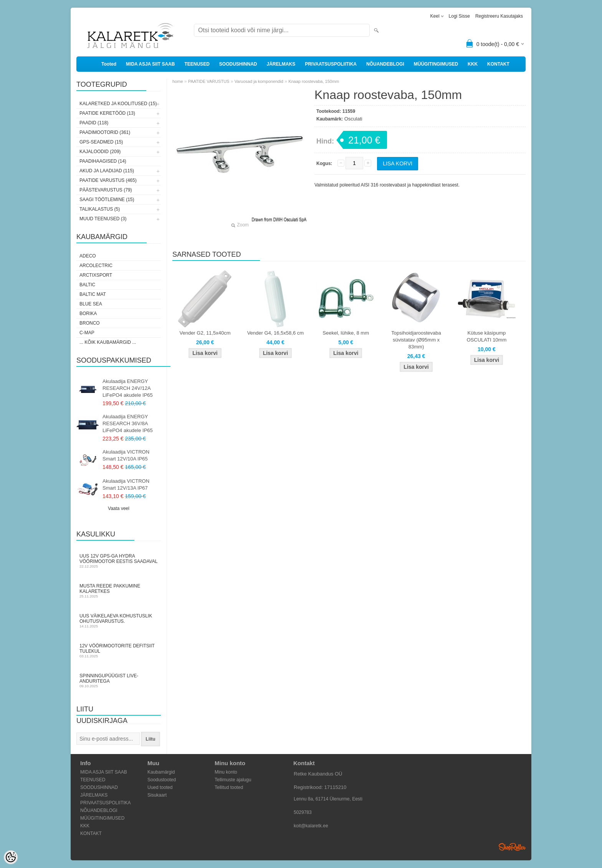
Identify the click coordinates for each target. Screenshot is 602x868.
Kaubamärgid (161, 772)
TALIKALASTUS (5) (100, 209)
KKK (473, 64)
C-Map (87, 333)
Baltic (87, 285)
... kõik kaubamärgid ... (108, 342)
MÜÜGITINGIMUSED (436, 64)
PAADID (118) (94, 123)
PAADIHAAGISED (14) (103, 161)
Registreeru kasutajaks (499, 16)
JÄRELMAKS (281, 64)
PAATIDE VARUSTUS (209, 81)
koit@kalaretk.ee (311, 826)
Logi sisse (459, 16)
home (178, 81)
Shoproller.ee (512, 847)
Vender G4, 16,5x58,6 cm (275, 333)
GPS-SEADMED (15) (101, 142)
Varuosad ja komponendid (259, 81)
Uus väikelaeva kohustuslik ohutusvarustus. (119, 621)
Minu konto (226, 772)
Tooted (109, 64)
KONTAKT (498, 64)
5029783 (303, 812)
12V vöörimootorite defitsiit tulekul (119, 651)
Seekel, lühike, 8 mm (346, 333)
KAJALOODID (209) (100, 152)
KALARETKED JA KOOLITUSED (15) (118, 104)
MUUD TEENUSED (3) (103, 219)
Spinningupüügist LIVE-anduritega (119, 681)
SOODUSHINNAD (238, 64)
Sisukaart (157, 795)
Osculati (353, 119)
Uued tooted (160, 787)
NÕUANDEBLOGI (385, 64)
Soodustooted (162, 780)
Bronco (90, 323)
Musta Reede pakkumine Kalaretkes (119, 591)
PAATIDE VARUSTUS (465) (108, 180)
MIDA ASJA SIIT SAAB (150, 64)
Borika (88, 314)
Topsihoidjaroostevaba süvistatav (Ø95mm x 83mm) (416, 340)
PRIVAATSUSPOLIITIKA (331, 64)
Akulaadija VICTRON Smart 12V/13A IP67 (126, 484)
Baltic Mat (93, 294)
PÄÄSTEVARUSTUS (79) (106, 190)
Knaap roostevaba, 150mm (314, 81)
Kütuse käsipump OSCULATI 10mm (486, 336)
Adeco (88, 256)
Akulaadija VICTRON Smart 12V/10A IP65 (126, 455)
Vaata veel (119, 508)
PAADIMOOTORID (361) (105, 132)
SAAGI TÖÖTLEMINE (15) (107, 200)
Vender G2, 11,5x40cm (205, 333)
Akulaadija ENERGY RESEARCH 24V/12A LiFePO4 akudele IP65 (128, 388)
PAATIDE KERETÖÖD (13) (107, 113)
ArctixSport (96, 275)
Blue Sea (91, 304)
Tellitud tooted (229, 787)
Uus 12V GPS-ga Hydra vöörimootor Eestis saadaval (119, 561)
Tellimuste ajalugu (233, 780)
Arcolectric (96, 266)
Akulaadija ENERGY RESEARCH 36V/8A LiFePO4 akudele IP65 (128, 423)
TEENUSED (197, 64)
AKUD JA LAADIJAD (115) (107, 171)
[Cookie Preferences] (11, 857)
